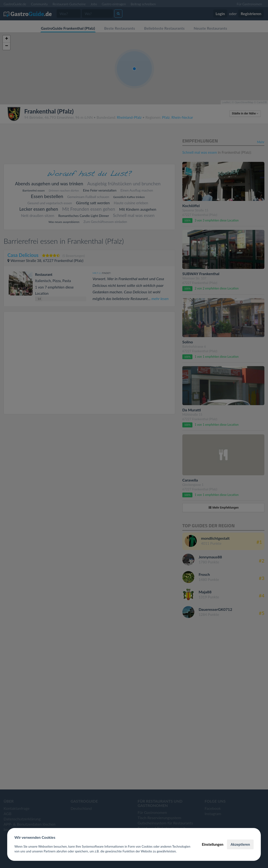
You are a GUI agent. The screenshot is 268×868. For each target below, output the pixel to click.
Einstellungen (213, 844)
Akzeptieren (240, 844)
